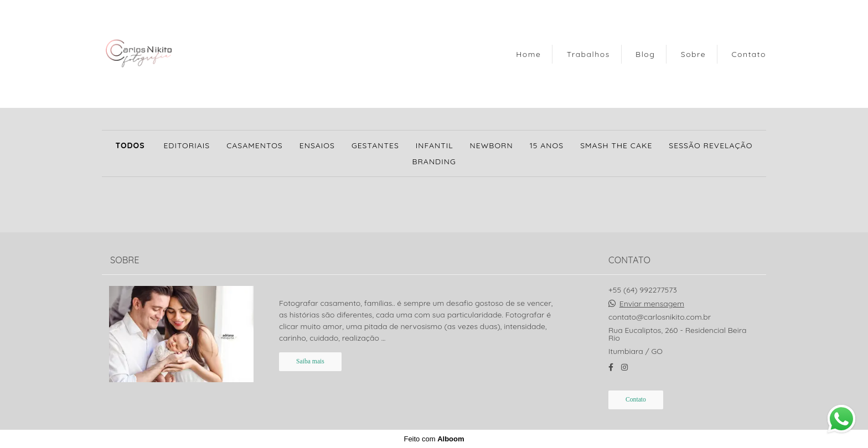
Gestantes (375, 145)
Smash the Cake (616, 145)
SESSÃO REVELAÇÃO (711, 145)
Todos (130, 145)
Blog (645, 54)
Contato (749, 54)
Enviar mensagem (652, 304)
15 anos (547, 145)
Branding (434, 162)
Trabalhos (588, 54)
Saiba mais (310, 361)
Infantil (435, 145)
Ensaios (317, 145)
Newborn (492, 145)
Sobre (693, 54)
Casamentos (255, 145)
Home (528, 54)
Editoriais (187, 145)
